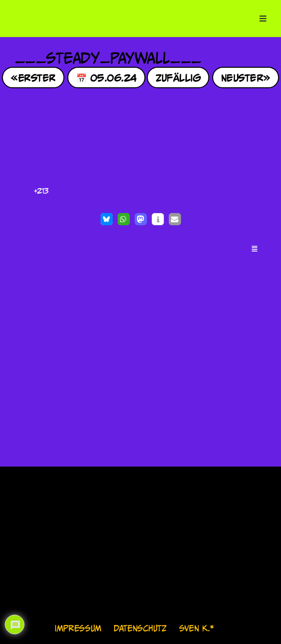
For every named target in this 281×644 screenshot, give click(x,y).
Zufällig (178, 77)
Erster (37, 77)
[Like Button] (24, 191)
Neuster (242, 77)
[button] (107, 219)
